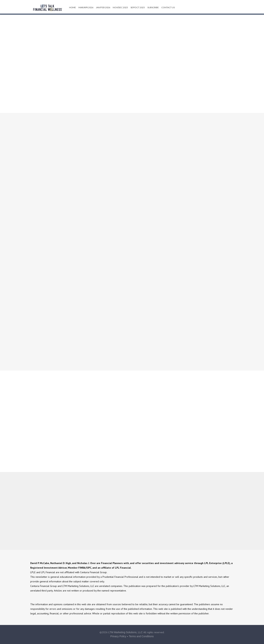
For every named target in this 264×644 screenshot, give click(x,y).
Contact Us (168, 7)
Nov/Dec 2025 (120, 7)
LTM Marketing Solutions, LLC (125, 632)
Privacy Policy (118, 636)
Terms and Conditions (141, 636)
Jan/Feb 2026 (103, 7)
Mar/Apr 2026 (86, 7)
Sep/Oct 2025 (138, 7)
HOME (73, 7)
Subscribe (153, 7)
